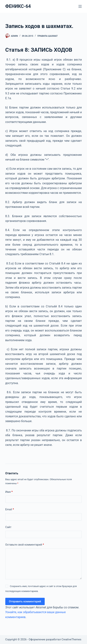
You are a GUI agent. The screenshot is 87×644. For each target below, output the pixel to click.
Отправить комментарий (25, 601)
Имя (9, 492)
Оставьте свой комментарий (25, 545)
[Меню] (80, 6)
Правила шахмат (48, 36)
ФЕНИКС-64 (18, 6)
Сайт (8, 527)
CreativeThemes (71, 639)
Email (10, 509)
